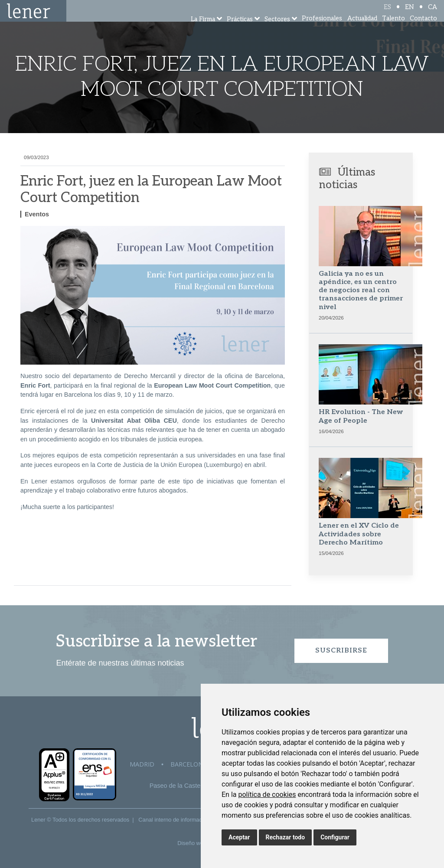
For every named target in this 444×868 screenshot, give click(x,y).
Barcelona (189, 764)
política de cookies (267, 795)
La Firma (203, 31)
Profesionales (322, 30)
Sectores (277, 31)
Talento (393, 30)
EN (410, 14)
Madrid (142, 764)
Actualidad (362, 30)
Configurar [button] (335, 837)
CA (433, 14)
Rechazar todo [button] (286, 837)
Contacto (423, 30)
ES (387, 14)
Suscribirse (341, 651)
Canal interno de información (174, 820)
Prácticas (240, 31)
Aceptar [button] (239, 837)
